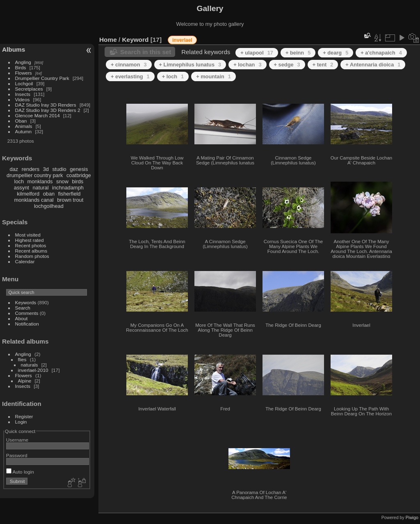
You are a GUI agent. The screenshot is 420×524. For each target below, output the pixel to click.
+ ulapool (257, 53)
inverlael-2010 (33, 370)
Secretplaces (29, 89)
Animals (24, 126)
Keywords (26, 302)
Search (23, 308)
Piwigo (412, 517)
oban (49, 194)
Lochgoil (24, 83)
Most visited (28, 235)
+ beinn (298, 53)
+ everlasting (130, 76)
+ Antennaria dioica (373, 65)
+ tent (323, 65)
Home (108, 40)
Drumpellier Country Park (42, 78)
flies (22, 359)
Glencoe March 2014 (38, 115)
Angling (23, 62)
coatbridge (79, 175)
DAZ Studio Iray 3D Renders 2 (48, 110)
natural (40, 188)
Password (17, 455)
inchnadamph (68, 188)
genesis (79, 169)
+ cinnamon (129, 65)
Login (21, 422)
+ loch (173, 76)
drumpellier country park (35, 175)
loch (19, 181)
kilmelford (28, 194)
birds (78, 181)
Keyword (136, 40)
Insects (23, 94)
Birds (21, 67)
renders (31, 169)
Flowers (24, 73)
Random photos (32, 256)
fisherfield (70, 194)
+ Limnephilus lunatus (190, 65)
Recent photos (31, 245)
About (22, 318)
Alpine (25, 381)
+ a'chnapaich (381, 53)
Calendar (25, 261)
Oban (21, 121)
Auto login (20, 472)
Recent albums (31, 251)
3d (46, 169)
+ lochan (247, 65)
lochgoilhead (49, 206)
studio (59, 169)
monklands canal (34, 200)
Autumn (24, 131)
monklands (40, 181)
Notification (27, 324)
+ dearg (336, 53)
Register (24, 416)
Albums (14, 49)
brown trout (70, 200)
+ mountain (213, 76)
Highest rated (30, 240)
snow (62, 181)
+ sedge (287, 65)
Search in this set (146, 52)
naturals (30, 365)
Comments (27, 313)
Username (17, 440)
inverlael (182, 40)
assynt (22, 188)
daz (14, 169)
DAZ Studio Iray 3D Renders (46, 105)
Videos (23, 99)
